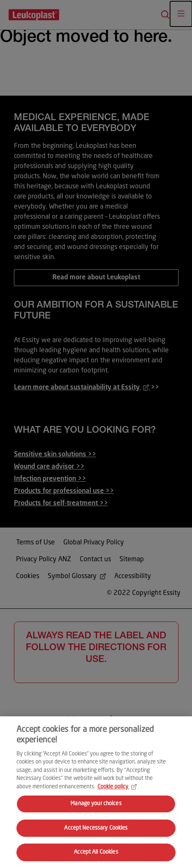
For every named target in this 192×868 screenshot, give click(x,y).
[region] (96, 792)
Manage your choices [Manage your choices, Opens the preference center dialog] (96, 804)
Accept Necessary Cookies (96, 828)
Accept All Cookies (96, 852)
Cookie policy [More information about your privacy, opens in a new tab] (117, 787)
